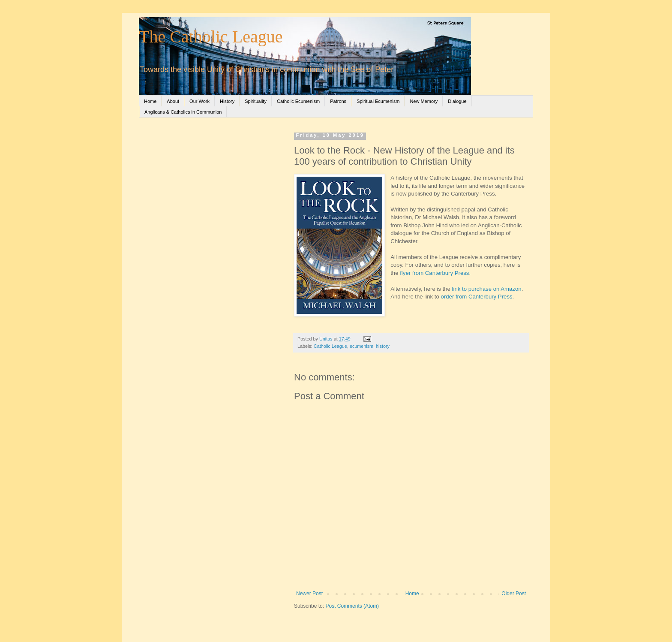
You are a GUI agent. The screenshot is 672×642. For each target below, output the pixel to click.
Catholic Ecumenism (298, 101)
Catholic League (330, 346)
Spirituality (256, 101)
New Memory (424, 101)
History (227, 101)
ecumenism (361, 346)
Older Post (514, 594)
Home (150, 101)
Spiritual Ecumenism (378, 101)
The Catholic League (211, 37)
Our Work (199, 101)
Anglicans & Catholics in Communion (183, 112)
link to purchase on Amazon (487, 289)
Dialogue (457, 101)
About (173, 101)
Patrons (338, 101)
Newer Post (309, 594)
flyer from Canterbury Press (434, 273)
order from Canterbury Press (476, 297)
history (383, 346)
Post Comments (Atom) (352, 606)
